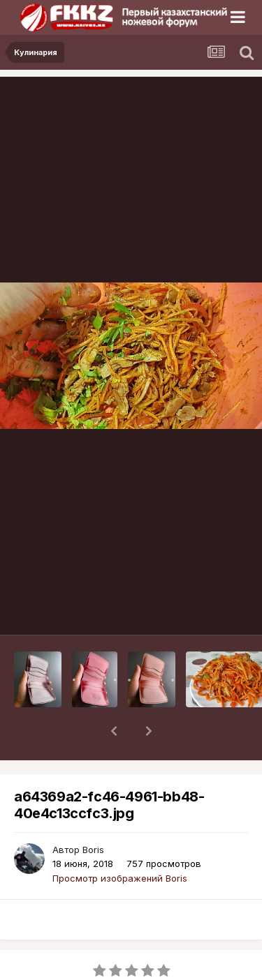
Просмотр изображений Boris (120, 842)
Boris (93, 813)
